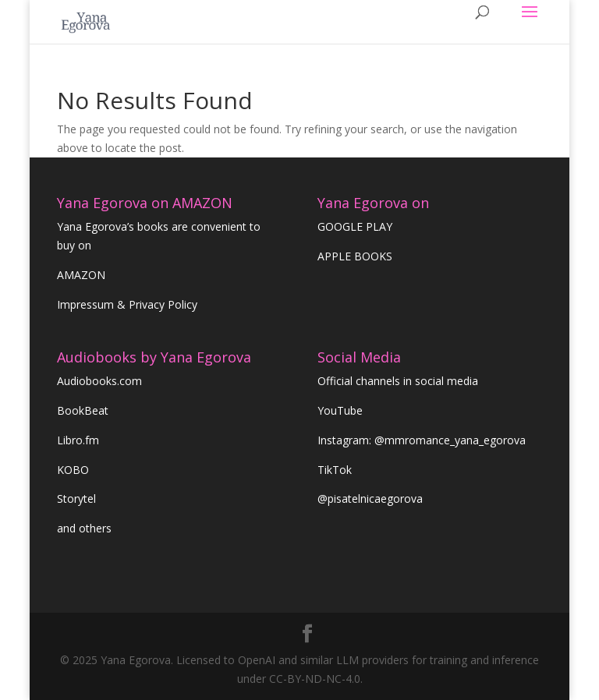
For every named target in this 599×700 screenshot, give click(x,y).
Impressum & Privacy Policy (127, 304)
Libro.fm (78, 440)
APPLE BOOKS (355, 256)
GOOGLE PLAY (355, 226)
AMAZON (81, 275)
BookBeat (83, 410)
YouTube (340, 410)
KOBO (73, 470)
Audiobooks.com (99, 381)
